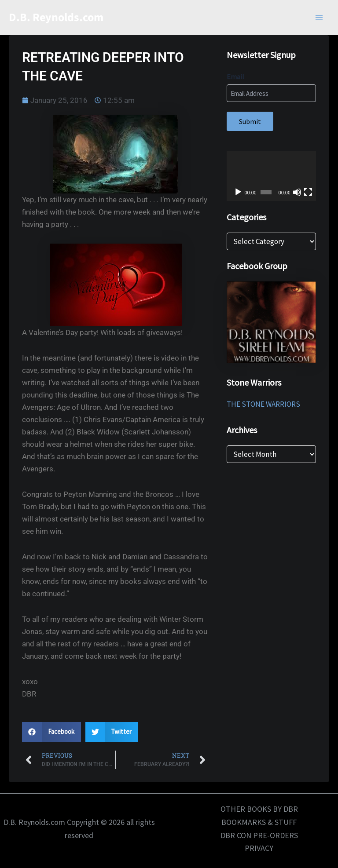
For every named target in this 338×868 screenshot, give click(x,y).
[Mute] (297, 192)
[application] (271, 176)
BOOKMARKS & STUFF (259, 822)
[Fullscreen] (308, 192)
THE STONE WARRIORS (263, 404)
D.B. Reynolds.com (56, 17)
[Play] (238, 192)
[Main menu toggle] (320, 18)
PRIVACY (259, 848)
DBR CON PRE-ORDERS (259, 835)
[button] (51, 732)
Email (235, 77)
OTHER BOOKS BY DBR (259, 809)
